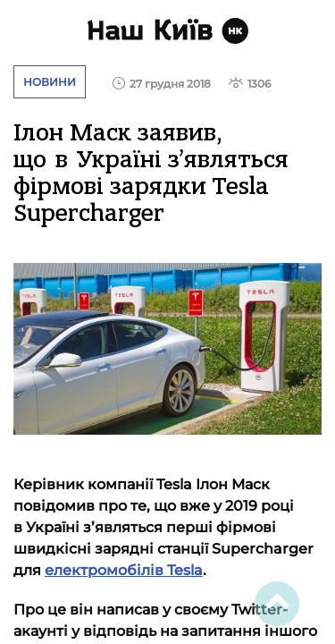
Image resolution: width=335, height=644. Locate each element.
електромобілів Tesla (124, 570)
